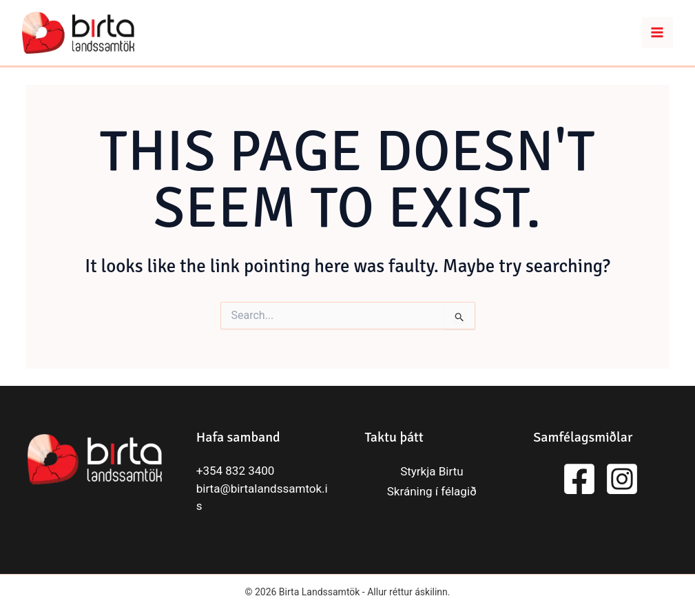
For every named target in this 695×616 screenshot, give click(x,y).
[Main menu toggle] (658, 33)
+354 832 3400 (236, 471)
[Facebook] (579, 479)
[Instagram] (622, 479)
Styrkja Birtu (432, 471)
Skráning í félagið (432, 491)
